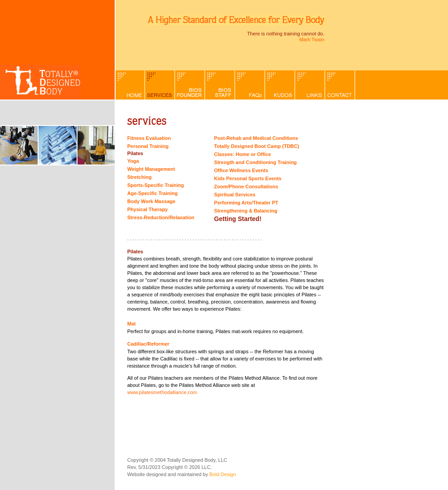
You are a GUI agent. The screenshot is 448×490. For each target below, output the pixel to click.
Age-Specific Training (152, 193)
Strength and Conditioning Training (256, 162)
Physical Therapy (148, 209)
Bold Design (222, 474)
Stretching (139, 177)
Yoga (133, 161)
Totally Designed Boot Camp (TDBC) (257, 146)
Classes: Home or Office (243, 154)
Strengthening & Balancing (246, 211)
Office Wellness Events (241, 170)
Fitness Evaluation (149, 138)
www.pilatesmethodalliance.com (162, 392)
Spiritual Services (235, 195)
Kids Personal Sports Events (248, 178)
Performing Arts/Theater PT (246, 203)
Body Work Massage (151, 201)
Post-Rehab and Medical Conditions (256, 138)
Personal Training (148, 146)
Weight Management (151, 169)
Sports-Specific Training (156, 185)
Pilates (135, 153)
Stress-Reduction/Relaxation (161, 217)
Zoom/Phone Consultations (246, 186)
